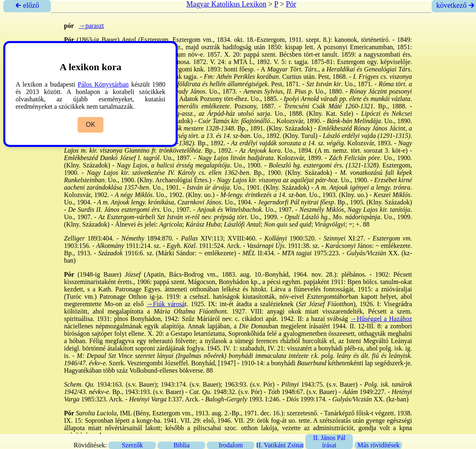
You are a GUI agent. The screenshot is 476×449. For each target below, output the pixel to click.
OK (90, 125)
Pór (291, 4)
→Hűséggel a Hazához (381, 319)
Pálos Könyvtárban (103, 84)
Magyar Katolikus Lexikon (226, 4)
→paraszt (91, 26)
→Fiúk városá (166, 304)
